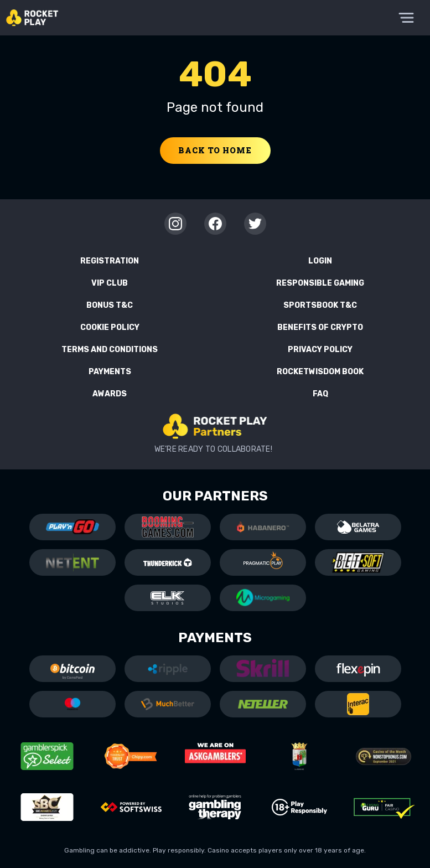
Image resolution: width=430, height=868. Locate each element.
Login (320, 261)
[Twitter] (255, 224)
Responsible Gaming (320, 283)
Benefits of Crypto (320, 327)
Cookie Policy (110, 327)
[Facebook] (215, 224)
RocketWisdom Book (320, 372)
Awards (110, 394)
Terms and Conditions (110, 350)
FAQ (320, 394)
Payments (110, 372)
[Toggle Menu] (406, 18)
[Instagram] (175, 224)
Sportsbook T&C (320, 305)
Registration (110, 261)
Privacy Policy (320, 350)
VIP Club (110, 283)
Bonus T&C (110, 305)
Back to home (215, 150)
